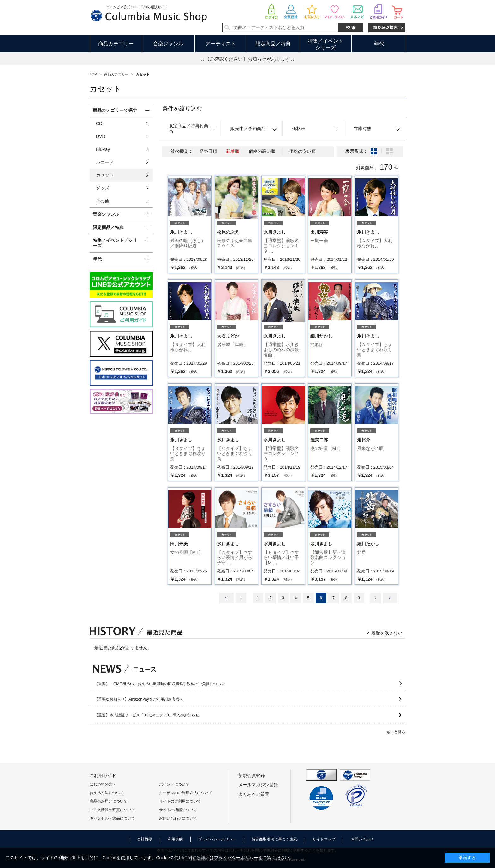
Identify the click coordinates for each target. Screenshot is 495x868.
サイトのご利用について (180, 801)
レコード (105, 162)
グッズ (103, 188)
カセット (105, 175)
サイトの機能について (178, 810)
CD (99, 123)
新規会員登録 (252, 775)
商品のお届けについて (109, 801)
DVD (101, 136)
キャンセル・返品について (112, 818)
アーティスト (221, 44)
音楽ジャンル (168, 44)
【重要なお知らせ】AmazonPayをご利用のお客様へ (139, 699)
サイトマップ (324, 839)
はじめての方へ (103, 784)
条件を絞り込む (182, 109)
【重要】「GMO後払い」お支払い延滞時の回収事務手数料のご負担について (160, 684)
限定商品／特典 (273, 44)
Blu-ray (103, 149)
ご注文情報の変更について (112, 810)
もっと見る (396, 732)
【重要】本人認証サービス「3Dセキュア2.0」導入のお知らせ (147, 715)
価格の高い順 (262, 151)
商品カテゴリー (116, 44)
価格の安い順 (302, 151)
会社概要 (145, 839)
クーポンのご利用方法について (186, 793)
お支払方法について (107, 793)
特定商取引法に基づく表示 (274, 839)
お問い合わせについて (178, 818)
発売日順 (208, 151)
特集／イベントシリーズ (325, 44)
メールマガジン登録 (258, 785)
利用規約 (175, 839)
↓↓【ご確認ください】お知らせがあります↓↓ (247, 59)
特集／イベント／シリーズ (115, 243)
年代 (379, 44)
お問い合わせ (362, 839)
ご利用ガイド (103, 775)
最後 (390, 598)
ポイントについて (174, 784)
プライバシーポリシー (217, 839)
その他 (103, 201)
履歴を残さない (387, 633)
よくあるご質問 (254, 794)
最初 (226, 598)
